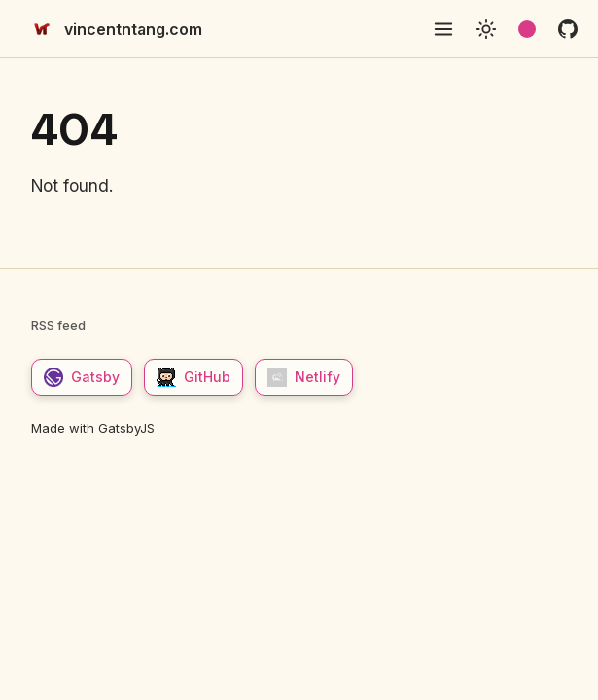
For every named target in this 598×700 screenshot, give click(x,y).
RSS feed (58, 325)
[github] (568, 29)
